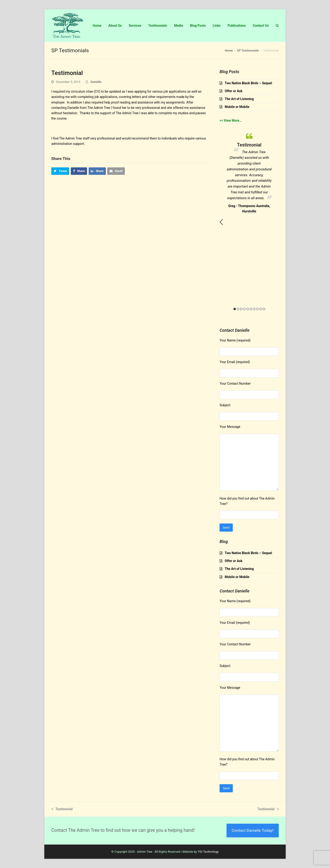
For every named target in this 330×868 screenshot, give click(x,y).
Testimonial (62, 809)
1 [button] (235, 309)
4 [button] (244, 309)
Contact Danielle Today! (252, 830)
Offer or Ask (233, 91)
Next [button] (277, 222)
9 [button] (261, 309)
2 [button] (238, 309)
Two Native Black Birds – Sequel (248, 83)
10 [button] (264, 309)
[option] (249, 172)
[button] (60, 171)
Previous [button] (221, 222)
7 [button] (254, 309)
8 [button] (257, 309)
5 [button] (248, 309)
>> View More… (231, 120)
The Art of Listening (239, 99)
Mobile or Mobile (237, 107)
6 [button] (251, 309)
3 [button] (241, 309)
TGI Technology (208, 852)
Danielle (96, 82)
